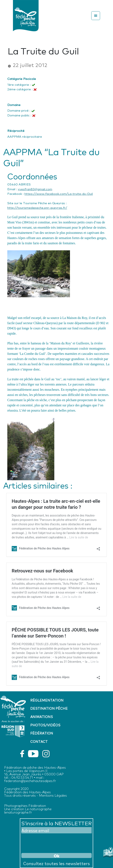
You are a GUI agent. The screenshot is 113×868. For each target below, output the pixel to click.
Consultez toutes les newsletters (56, 863)
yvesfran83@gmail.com (35, 189)
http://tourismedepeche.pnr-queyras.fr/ (37, 207)
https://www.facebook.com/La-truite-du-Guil (59, 193)
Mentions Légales (53, 795)
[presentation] (53, 843)
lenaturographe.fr (18, 812)
